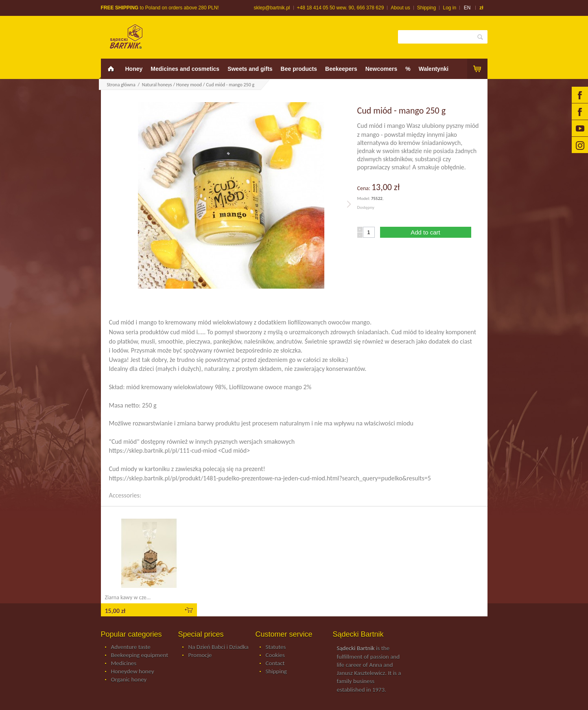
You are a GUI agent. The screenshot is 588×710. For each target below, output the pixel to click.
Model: (364, 198)
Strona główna (121, 85)
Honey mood (189, 85)
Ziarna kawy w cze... (128, 597)
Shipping (427, 8)
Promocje (200, 655)
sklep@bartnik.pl (272, 8)
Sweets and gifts (250, 69)
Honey (134, 69)
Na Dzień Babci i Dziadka (219, 647)
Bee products (299, 69)
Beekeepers (341, 69)
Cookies (275, 655)
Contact (275, 664)
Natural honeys (157, 85)
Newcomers (381, 69)
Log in (449, 8)
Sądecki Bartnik (356, 648)
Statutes (276, 647)
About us (400, 8)
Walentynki (434, 69)
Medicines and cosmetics (185, 69)
